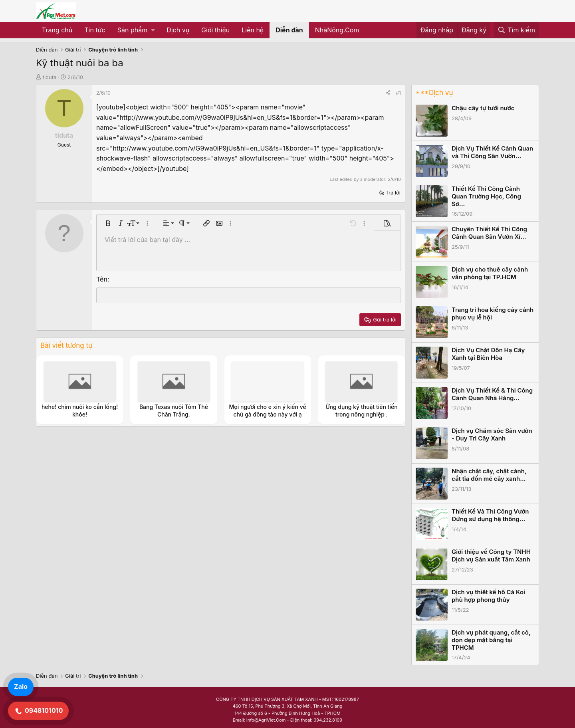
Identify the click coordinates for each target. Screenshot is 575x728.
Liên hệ (253, 30)
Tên (102, 279)
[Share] (388, 93)
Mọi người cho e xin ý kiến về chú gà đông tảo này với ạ (268, 410)
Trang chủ (57, 30)
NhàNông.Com (337, 30)
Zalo (21, 686)
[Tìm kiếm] (516, 30)
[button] (136, 30)
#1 (399, 93)
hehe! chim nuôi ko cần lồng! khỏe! (80, 410)
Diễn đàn (289, 30)
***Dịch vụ (434, 93)
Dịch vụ (178, 30)
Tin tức (95, 30)
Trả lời (393, 192)
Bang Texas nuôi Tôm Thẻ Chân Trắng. (174, 410)
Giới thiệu (215, 30)
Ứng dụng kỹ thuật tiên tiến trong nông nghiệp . (361, 410)
